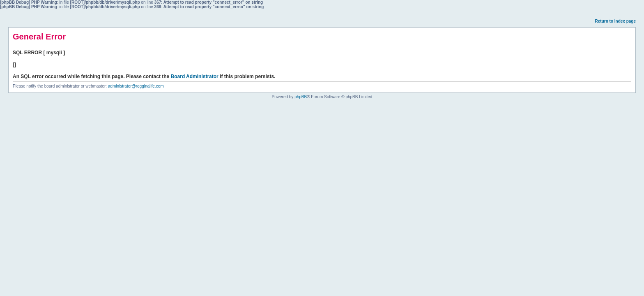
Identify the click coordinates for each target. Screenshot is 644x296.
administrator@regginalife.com (136, 86)
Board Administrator (195, 76)
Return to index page (615, 21)
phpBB (301, 97)
